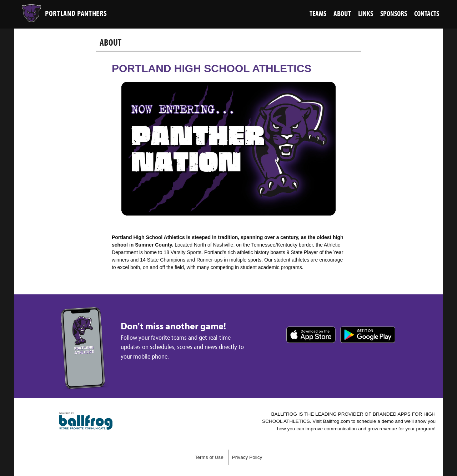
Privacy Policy (247, 457)
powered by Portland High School (86, 421)
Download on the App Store (311, 335)
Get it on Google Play (368, 335)
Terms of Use (209, 457)
